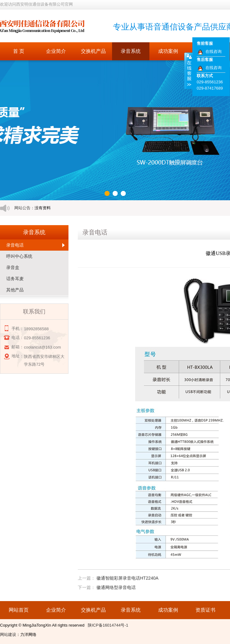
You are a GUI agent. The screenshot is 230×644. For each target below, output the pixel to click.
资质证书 (205, 610)
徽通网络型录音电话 (116, 587)
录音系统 (131, 51)
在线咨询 (214, 51)
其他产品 (15, 290)
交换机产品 (93, 51)
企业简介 (56, 51)
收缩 (189, 71)
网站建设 (8, 635)
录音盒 (13, 267)
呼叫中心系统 (19, 256)
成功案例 (168, 51)
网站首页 (19, 610)
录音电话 (15, 245)
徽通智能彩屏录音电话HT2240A (127, 578)
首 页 (19, 51)
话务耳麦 (15, 279)
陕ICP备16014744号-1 (108, 625)
